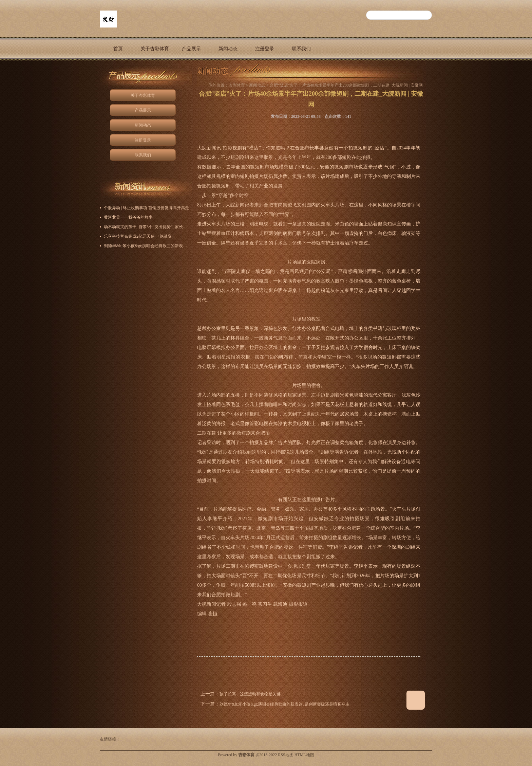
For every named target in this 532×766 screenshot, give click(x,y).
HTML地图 (304, 755)
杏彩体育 (237, 85)
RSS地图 (286, 755)
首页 (118, 49)
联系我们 (301, 49)
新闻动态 (228, 49)
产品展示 (191, 49)
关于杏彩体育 (155, 49)
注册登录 (265, 49)
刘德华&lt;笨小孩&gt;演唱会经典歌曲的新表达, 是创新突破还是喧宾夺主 (284, 704)
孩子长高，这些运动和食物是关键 (250, 694)
